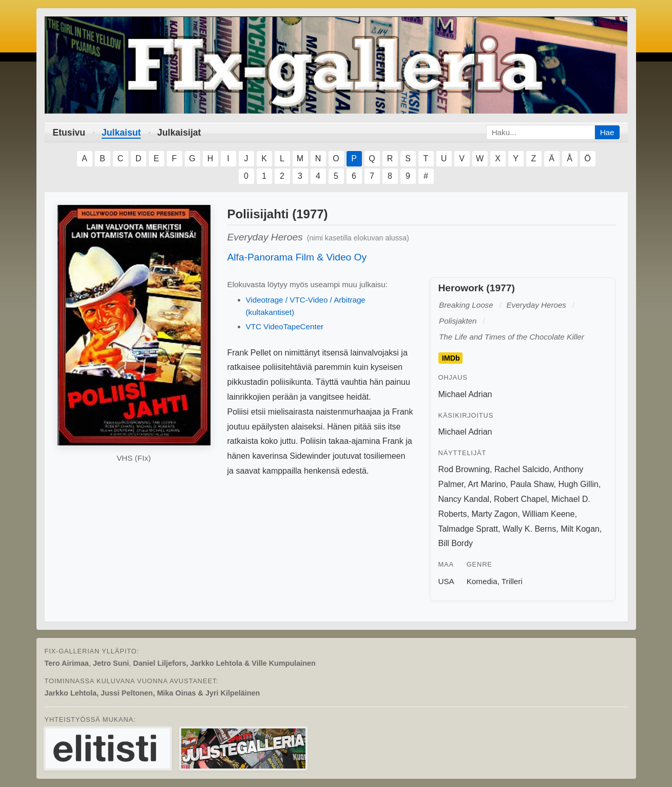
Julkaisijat (179, 133)
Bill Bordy (456, 543)
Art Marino (487, 484)
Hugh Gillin (578, 484)
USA (446, 581)
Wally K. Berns (529, 529)
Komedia (482, 581)
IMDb (451, 358)
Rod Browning (464, 469)
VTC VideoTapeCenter (285, 326)
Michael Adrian (465, 394)
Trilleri (512, 581)
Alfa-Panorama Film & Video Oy (297, 257)
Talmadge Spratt (468, 529)
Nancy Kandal (464, 499)
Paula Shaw (532, 484)
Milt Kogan (580, 529)
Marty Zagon (494, 514)
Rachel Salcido (522, 469)
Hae (607, 132)
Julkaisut (121, 133)
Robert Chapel (520, 499)
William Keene (548, 514)
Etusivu (69, 133)
